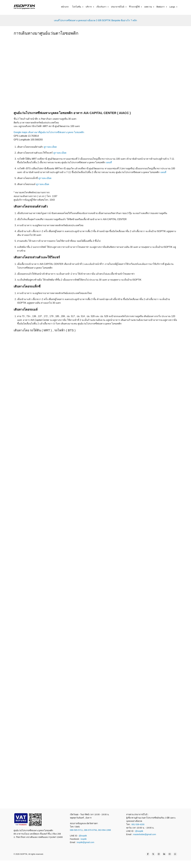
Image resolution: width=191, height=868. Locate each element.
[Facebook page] (148, 854)
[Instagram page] (159, 854)
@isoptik (83, 836)
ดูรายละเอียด (50, 147)
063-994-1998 (104, 830)
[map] (117, 864)
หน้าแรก (65, 7)
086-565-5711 (76, 830)
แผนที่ (109, 162)
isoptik (84, 839)
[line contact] (86, 864)
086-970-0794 (90, 830)
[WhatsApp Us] (175, 854)
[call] (76, 864)
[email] (107, 864)
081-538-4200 (138, 824)
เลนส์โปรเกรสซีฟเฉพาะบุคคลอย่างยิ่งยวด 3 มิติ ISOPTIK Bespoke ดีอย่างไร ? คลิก (96, 20)
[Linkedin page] (164, 854)
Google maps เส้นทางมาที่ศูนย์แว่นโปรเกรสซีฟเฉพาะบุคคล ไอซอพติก (49, 132)
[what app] (97, 864)
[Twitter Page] (153, 854)
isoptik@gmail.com (85, 842)
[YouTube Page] (170, 854)
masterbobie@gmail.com (144, 834)
